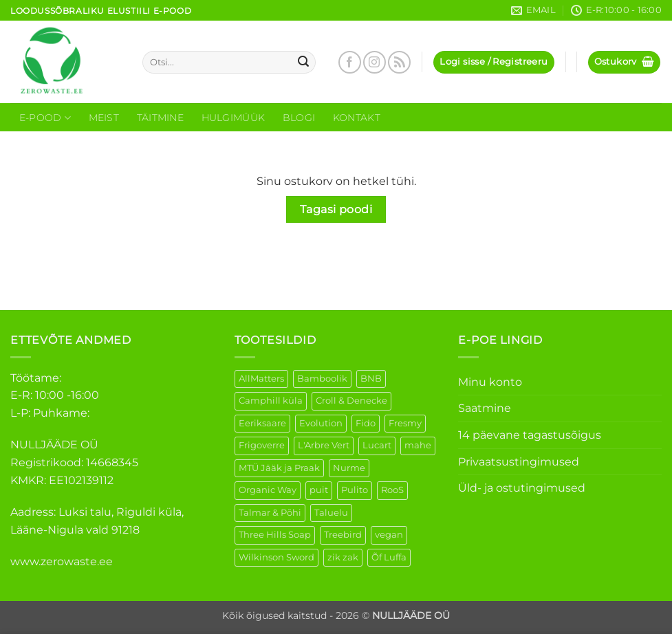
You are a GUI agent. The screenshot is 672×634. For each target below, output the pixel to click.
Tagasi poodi (336, 209)
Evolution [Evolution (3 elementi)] (321, 423)
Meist (104, 118)
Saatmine (485, 408)
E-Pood (45, 118)
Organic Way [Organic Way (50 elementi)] (268, 490)
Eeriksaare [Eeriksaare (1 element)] (262, 423)
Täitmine (160, 118)
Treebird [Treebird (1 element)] (343, 535)
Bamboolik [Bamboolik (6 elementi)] (322, 379)
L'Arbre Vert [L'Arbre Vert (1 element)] (324, 445)
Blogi (299, 118)
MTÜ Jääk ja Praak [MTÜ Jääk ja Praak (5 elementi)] (279, 468)
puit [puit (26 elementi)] (319, 490)
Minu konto (490, 382)
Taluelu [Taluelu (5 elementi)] (331, 513)
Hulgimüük (234, 118)
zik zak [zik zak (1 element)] (343, 557)
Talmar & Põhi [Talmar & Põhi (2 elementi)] (270, 513)
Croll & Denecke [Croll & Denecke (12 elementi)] (351, 401)
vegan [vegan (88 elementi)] (389, 535)
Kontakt (357, 118)
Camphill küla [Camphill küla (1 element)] (271, 401)
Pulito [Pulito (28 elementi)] (355, 490)
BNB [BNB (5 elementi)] (371, 379)
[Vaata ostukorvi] (625, 62)
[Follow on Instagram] (375, 62)
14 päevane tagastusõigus (530, 435)
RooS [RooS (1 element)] (392, 490)
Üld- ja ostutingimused (522, 488)
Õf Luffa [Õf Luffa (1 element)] (389, 557)
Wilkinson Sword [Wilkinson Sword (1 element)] (277, 557)
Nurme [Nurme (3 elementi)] (349, 468)
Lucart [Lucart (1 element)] (377, 445)
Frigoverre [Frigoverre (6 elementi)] (262, 445)
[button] (494, 62)
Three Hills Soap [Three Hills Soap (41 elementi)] (275, 535)
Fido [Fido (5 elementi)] (366, 423)
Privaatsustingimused (519, 462)
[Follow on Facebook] (350, 62)
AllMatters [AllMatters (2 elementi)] (261, 379)
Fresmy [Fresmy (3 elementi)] (405, 423)
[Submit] (303, 63)
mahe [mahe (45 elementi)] (418, 445)
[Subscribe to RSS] (399, 62)
